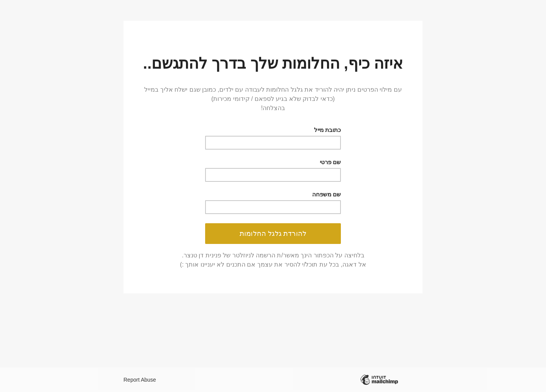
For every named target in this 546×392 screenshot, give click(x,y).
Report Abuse (140, 380)
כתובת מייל (327, 130)
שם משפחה (326, 194)
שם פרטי (330, 162)
